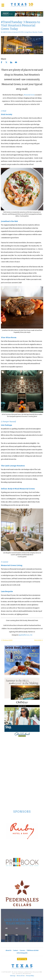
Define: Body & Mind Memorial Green (18, 489)
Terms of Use (21, 976)
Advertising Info (22, 953)
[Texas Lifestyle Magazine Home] (22, 5)
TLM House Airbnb (33, 950)
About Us (9, 950)
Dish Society (7, 114)
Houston (35, 32)
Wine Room (11, 337)
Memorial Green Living (12, 565)
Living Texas (28, 32)
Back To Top (22, 959)
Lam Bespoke (7, 591)
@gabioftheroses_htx (26, 635)
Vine (3, 337)
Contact (15, 950)
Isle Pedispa (6, 425)
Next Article (39, 640)
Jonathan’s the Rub (9, 221)
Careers (22, 950)
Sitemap (12, 976)
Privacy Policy (30, 976)
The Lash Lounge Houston (13, 466)
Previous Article (7, 640)
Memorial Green (29, 95)
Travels (40, 32)
